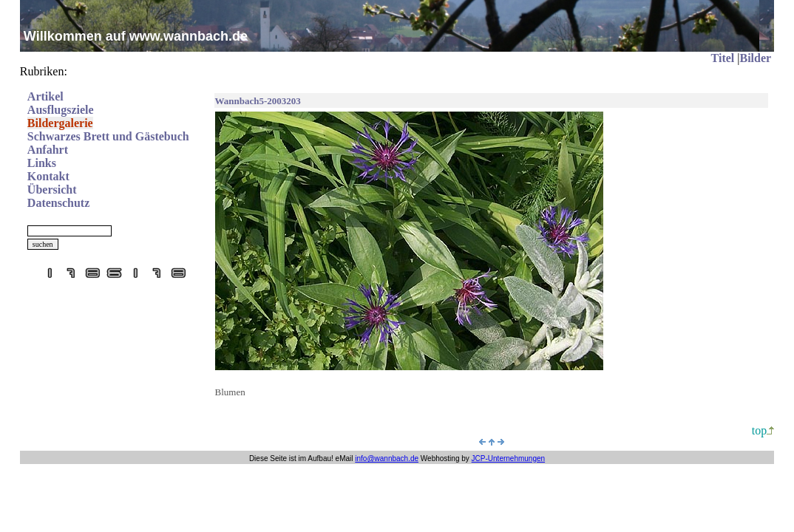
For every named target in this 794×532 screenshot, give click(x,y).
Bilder (755, 58)
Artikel (45, 96)
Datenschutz (58, 203)
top (763, 430)
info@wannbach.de (387, 458)
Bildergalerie (60, 123)
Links (42, 163)
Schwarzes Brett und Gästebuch (108, 136)
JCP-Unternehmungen (509, 458)
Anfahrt (48, 150)
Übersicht (52, 190)
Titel (723, 58)
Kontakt (48, 176)
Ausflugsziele (61, 110)
